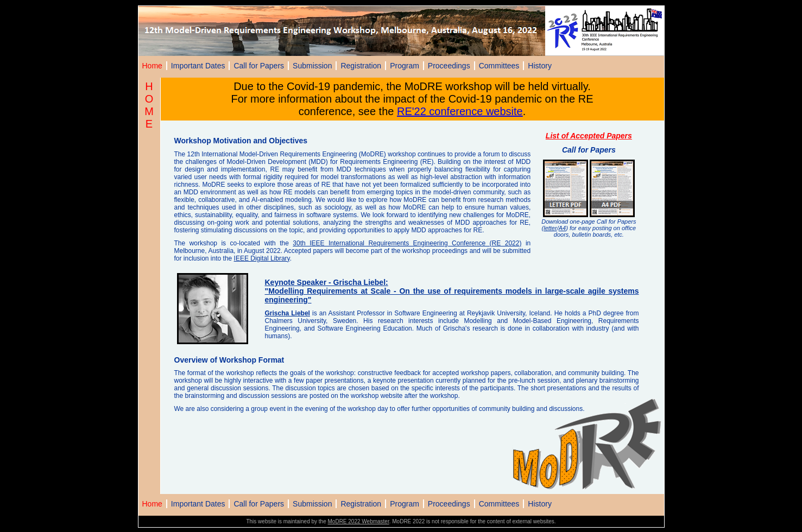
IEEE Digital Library (262, 258)
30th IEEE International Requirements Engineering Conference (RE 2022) (407, 243)
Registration (361, 66)
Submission (312, 66)
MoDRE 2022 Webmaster (359, 521)
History (540, 66)
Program (405, 66)
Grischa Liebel (288, 313)
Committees (499, 66)
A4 (562, 228)
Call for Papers (259, 66)
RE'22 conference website (460, 111)
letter (550, 228)
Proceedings (449, 66)
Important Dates (198, 66)
